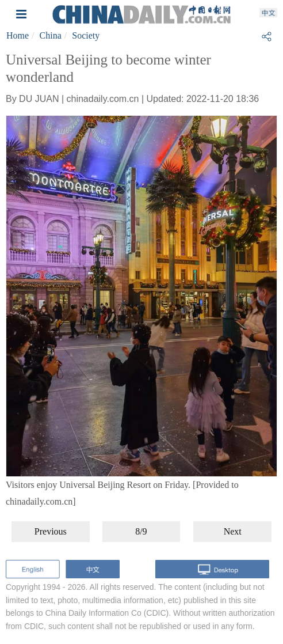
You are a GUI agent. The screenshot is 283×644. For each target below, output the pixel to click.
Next (233, 531)
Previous (51, 531)
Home (18, 35)
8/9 (141, 531)
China (51, 35)
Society (86, 35)
